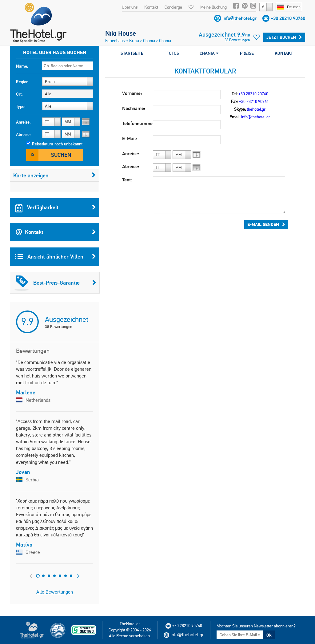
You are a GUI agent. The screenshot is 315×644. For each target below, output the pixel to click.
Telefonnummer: (138, 123)
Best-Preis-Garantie (55, 283)
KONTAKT (284, 53)
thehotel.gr (256, 109)
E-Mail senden (266, 224)
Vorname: (132, 93)
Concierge (173, 7)
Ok (269, 635)
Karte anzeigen (54, 175)
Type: (21, 106)
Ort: (19, 94)
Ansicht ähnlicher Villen (56, 257)
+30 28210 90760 (288, 18)
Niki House (121, 33)
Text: (127, 180)
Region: (23, 82)
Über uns (130, 7)
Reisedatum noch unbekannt (57, 144)
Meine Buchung (213, 7)
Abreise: (23, 134)
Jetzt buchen (284, 37)
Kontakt (151, 7)
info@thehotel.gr (239, 18)
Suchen (61, 155)
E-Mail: (130, 138)
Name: (22, 66)
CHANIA (209, 53)
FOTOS (173, 53)
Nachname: (134, 108)
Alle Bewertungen (55, 592)
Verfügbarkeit (56, 207)
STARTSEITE (132, 53)
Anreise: (23, 122)
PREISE (247, 53)
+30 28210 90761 (254, 101)
